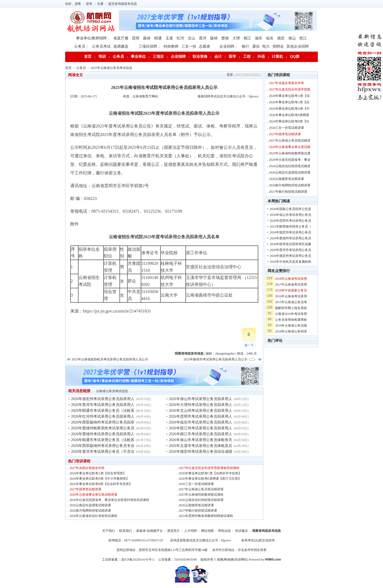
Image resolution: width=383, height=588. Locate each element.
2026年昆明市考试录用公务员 (290, 221)
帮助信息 (224, 531)
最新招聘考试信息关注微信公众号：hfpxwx (228, 96)
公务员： (82, 46)
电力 (266, 46)
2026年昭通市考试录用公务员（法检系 (103, 411)
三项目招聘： (150, 46)
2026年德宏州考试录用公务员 (290, 232)
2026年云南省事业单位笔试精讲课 (93, 495)
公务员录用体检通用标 (291, 320)
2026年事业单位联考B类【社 (289, 121)
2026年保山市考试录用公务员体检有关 (201, 440)
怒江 (303, 38)
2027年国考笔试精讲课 (85, 489)
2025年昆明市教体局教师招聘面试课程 (206, 516)
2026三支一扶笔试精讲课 (196, 484)
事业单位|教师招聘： (93, 38)
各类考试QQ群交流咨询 (258, 540)
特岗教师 (171, 46)
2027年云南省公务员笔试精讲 (290, 141)
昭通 (158, 38)
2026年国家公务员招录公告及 (290, 209)
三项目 (158, 57)
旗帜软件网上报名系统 (291, 308)
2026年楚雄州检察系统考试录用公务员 (103, 428)
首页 (88, 57)
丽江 (247, 38)
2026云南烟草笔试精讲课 (196, 505)
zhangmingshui (225, 353)
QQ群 (295, 57)
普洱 (203, 38)
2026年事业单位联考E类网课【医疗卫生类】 (210, 479)
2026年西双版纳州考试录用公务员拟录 (103, 422)
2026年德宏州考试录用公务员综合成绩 (201, 452)
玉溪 (169, 38)
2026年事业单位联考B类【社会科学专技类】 (101, 484)
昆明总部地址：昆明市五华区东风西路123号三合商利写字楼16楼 (162, 550)
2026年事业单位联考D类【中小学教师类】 (99, 479)
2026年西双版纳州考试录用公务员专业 (103, 446)
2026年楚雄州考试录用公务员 (290, 238)
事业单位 (138, 57)
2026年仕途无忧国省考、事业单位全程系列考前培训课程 (109, 500)
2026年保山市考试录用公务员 (290, 215)
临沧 (270, 38)
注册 (100, 4)
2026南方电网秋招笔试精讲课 (90, 511)
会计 (218, 57)
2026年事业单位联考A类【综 (289, 96)
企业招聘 (178, 57)
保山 (292, 38)
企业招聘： (229, 46)
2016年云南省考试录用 (291, 296)
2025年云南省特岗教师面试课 (290, 153)
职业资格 (200, 57)
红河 (180, 38)
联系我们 (126, 531)
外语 (261, 57)
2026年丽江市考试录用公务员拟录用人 (201, 434)
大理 (236, 38)
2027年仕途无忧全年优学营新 (290, 89)
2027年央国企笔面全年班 (87, 468)
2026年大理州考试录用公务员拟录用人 (201, 405)
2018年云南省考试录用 (291, 279)
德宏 (281, 38)
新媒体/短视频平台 (149, 531)
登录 (89, 4)
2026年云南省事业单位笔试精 (290, 147)
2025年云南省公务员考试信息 (111, 68)
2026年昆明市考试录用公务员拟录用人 (201, 416)
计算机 (277, 57)
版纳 (214, 38)
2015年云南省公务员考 (291, 302)
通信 (256, 46)
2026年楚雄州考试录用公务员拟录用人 (103, 434)
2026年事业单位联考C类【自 (289, 102)
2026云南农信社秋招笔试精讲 (290, 166)
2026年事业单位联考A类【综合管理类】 (98, 473)
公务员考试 (101, 46)
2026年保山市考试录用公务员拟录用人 (201, 399)
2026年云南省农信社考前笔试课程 (93, 516)
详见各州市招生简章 (252, 550)
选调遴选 (121, 46)
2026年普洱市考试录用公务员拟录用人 (103, 405)
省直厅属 (121, 38)
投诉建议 (242, 531)
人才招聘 (190, 531)
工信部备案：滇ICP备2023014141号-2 (128, 560)
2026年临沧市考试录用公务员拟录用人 (201, 422)
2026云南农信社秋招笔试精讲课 (201, 500)
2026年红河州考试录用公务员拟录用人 (103, 416)
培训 (102, 57)
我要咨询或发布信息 (267, 531)
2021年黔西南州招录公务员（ (290, 227)
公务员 (118, 57)
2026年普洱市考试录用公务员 (290, 250)
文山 (191, 38)
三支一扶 (189, 46)
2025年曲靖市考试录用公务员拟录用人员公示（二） (220, 359)
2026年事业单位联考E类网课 (289, 115)
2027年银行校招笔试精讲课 (198, 511)
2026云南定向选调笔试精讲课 (90, 505)
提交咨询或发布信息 (123, 4)
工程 (247, 57)
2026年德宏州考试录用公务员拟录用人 (103, 399)
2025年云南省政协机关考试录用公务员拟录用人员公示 (110, 359)
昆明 (136, 38)
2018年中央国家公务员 (291, 290)
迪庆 (259, 38)
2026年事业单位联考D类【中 (289, 109)
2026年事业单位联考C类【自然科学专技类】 (210, 473)
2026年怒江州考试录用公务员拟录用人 (201, 428)
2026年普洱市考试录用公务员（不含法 (103, 452)
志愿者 (205, 46)
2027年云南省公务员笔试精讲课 (201, 489)
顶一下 (249, 345)
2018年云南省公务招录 (291, 331)
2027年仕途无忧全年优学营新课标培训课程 (209, 468)
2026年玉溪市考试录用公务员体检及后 (201, 446)
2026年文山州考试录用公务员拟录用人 (201, 411)
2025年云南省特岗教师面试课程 (201, 495)
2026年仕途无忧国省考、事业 (290, 160)
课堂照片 (173, 531)
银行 (245, 46)
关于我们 (109, 531)
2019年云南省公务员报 (291, 326)
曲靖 (147, 38)
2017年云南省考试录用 (291, 285)
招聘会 (278, 46)
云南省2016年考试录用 (291, 314)
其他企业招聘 (298, 46)
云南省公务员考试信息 (112, 391)
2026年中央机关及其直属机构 (290, 262)
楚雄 (225, 38)
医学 (232, 57)
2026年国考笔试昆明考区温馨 (290, 244)
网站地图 (207, 531)
